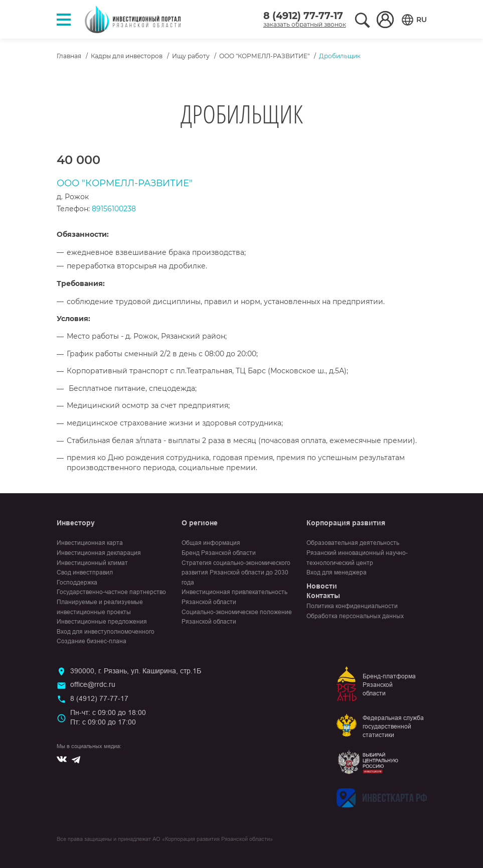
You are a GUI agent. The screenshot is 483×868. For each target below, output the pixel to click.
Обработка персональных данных (355, 616)
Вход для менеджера (337, 572)
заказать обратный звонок (305, 24)
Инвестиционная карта (90, 543)
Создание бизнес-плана (92, 641)
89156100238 (114, 209)
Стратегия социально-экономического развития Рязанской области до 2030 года (236, 573)
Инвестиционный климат (92, 563)
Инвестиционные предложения (102, 622)
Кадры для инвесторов (127, 56)
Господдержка (77, 583)
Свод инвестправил (85, 572)
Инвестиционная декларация (99, 553)
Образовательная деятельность (353, 543)
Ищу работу (191, 56)
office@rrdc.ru (93, 684)
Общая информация (211, 543)
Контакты (323, 596)
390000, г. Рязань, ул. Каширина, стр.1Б (136, 671)
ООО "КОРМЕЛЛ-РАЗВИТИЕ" (264, 56)
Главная (69, 56)
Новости (322, 586)
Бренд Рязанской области (219, 553)
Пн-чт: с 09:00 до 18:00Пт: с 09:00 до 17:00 (108, 717)
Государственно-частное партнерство (111, 592)
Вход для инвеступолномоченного (106, 632)
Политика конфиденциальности (352, 606)
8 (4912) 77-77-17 (303, 16)
